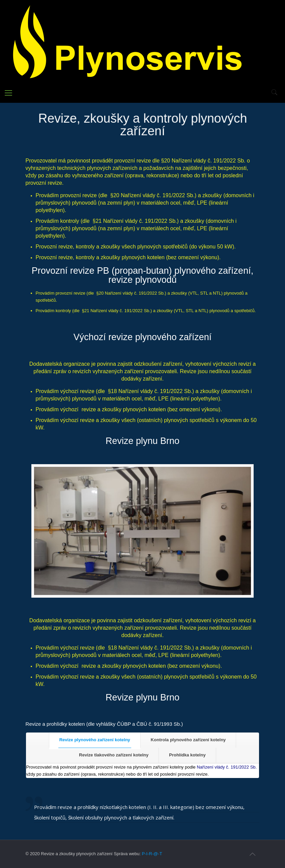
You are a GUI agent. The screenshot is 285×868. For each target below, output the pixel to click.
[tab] (95, 740)
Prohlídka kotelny (187, 755)
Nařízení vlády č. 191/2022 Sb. (227, 767)
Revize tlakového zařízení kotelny (114, 755)
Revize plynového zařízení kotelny (95, 740)
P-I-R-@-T (152, 854)
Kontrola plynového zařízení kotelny (188, 740)
